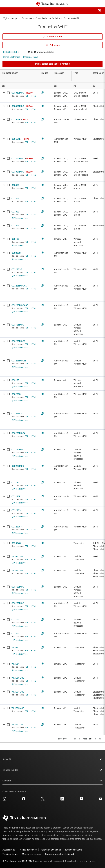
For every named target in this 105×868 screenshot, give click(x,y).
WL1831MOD (18, 692)
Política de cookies (28, 850)
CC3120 (15, 482)
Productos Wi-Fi (71, 18)
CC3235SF (17, 414)
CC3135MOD (18, 325)
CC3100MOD (18, 587)
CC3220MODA (18, 433)
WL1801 (16, 664)
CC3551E (16, 139)
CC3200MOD (18, 603)
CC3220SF (17, 527)
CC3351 (15, 198)
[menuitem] (73, 11)
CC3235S (16, 394)
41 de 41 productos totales (41, 52)
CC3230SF (17, 269)
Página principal (10, 18)
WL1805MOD (18, 678)
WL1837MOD (18, 570)
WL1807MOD (18, 556)
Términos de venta (74, 850)
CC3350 (15, 185)
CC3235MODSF (19, 361)
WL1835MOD (18, 708)
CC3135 (15, 380)
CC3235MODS (18, 341)
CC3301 (15, 226)
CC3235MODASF (20, 305)
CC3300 (15, 212)
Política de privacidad (51, 850)
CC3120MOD (18, 450)
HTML (34, 96)
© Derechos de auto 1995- (17, 861)
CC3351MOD (18, 106)
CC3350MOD (18, 93)
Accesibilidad (9, 850)
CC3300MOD (18, 158)
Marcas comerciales (32, 854)
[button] (6, 11)
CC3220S (16, 510)
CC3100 (15, 620)
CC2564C (16, 543)
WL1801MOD (18, 725)
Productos (27, 18)
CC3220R (16, 496)
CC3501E (16, 119)
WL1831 (16, 647)
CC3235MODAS (19, 286)
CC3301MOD (18, 172)
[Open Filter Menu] (81, 86)
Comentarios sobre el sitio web (60, 854)
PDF (27, 96)
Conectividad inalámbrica (48, 18)
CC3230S (16, 253)
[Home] (52, 4)
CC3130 (15, 239)
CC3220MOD (18, 466)
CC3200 (15, 634)
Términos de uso (10, 854)
